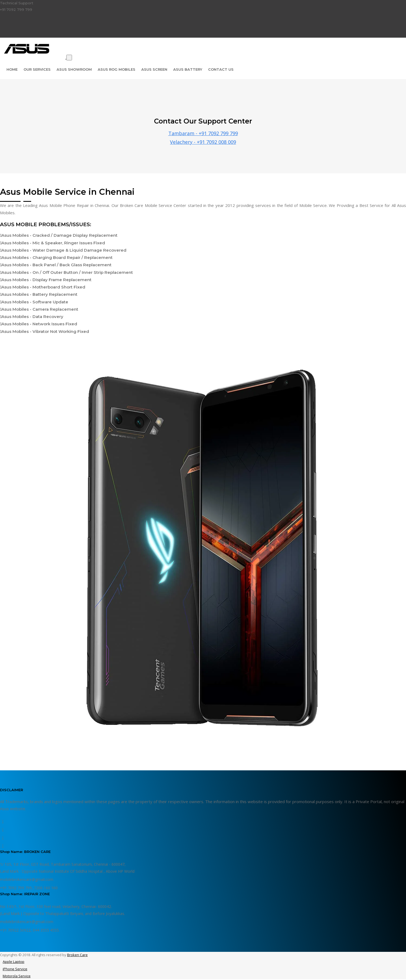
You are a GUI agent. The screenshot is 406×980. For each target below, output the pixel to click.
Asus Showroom (74, 69)
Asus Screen (154, 69)
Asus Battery (188, 69)
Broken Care (77, 955)
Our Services (37, 69)
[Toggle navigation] (69, 58)
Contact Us (221, 69)
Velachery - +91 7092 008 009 (203, 142)
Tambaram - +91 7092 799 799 (203, 133)
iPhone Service (15, 969)
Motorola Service (17, 976)
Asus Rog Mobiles (117, 69)
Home (12, 69)
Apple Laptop (14, 962)
